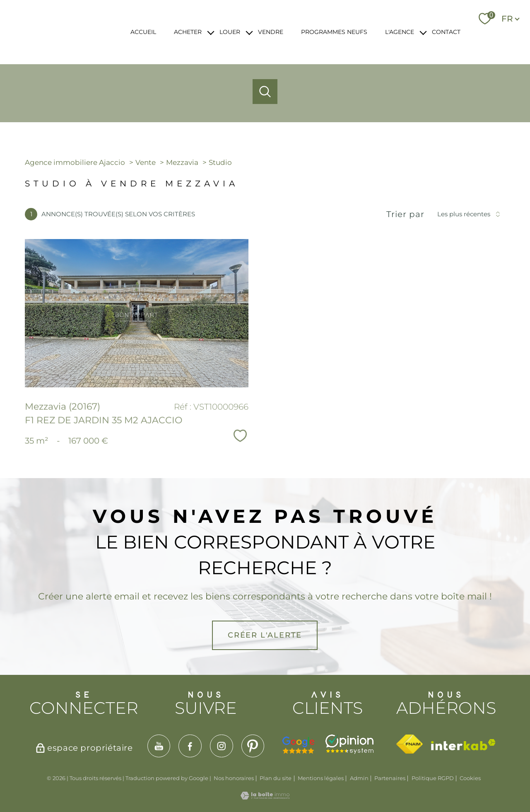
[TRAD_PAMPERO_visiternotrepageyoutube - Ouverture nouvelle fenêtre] (159, 746)
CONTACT (446, 32)
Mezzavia (182, 162)
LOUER (230, 32)
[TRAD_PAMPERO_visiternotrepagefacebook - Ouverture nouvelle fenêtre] (190, 746)
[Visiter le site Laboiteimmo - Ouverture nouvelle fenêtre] (265, 797)
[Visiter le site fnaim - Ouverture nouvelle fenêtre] (409, 744)
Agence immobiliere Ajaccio (75, 162)
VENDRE (271, 32)
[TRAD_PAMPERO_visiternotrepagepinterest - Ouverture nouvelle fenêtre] (253, 746)
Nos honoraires (234, 778)
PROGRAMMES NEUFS (334, 32)
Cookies (470, 778)
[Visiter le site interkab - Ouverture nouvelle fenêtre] (463, 745)
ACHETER (188, 32)
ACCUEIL (143, 32)
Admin (359, 778)
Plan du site (276, 778)
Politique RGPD (433, 778)
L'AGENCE (400, 32)
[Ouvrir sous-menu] (211, 32)
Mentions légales (321, 778)
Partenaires (390, 778)
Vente (146, 162)
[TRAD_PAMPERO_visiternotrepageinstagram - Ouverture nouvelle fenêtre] (222, 746)
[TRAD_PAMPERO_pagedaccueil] (66, 41)
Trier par (405, 214)
